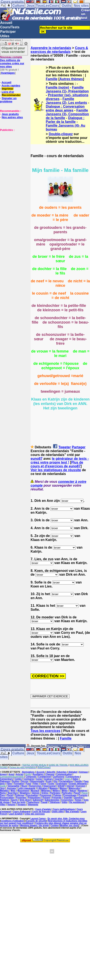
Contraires (29, 779)
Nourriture (13, 793)
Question (78, 798)
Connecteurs (6, 779)
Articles (20, 774)
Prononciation (7, 798)
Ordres (45, 793)
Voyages (21, 805)
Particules (67, 793)
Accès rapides (11, 86)
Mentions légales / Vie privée (35, 826)
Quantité (68, 798)
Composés (31, 777)
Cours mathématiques (64, 809)
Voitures (11, 805)
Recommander (11, 95)
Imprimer (8, 89)
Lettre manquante (27, 788)
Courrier (59, 779)
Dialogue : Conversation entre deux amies (65, 108)
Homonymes (35, 786)
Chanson (50, 774)
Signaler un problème (8, 100)
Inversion (81, 786)
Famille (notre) (57, 87)
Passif (77, 793)
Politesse (20, 795)
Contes (18, 779)
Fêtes (36, 784)
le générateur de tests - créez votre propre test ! (60, 460)
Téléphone (55, 802)
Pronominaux (70, 795)
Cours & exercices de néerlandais (59, 50)
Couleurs (48, 779)
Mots (13, 791)
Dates (75, 779)
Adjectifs (51, 772)
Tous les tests (19, 802)
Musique (35, 791)
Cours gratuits (12, 750)
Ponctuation (32, 795)
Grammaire (62, 784)
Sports (14, 800)
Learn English (16, 814)
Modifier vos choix (69, 826)
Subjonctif (38, 800)
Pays (2, 795)
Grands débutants (78, 784)
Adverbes (62, 772)
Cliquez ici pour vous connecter (13, 50)
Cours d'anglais (43, 809)
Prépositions (34, 798)
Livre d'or (8, 92)
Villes (3, 805)
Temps (78, 800)
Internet (70, 786)
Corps (39, 779)
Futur (29, 784)
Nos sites (81, 6)
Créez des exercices (35, 814)
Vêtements (33, 805)
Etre (56, 781)
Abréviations (28, 772)
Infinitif (61, 786)
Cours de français (41, 812)
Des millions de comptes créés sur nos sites (12, 62)
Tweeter (65, 447)
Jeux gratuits (10, 114)
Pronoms (83, 795)
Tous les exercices (45, 731)
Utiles (5, 36)
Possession (46, 795)
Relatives (5, 800)
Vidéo (64, 802)
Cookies (55, 826)
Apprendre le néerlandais (51, 48)
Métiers (56, 791)
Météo (65, 791)
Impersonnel (50, 786)
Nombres (83, 791)
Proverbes (21, 798)
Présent (46, 798)
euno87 (36, 459)
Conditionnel (45, 777)
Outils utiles (58, 812)
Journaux (11, 788)
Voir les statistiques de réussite (56, 470)
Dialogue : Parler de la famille (65, 120)
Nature (73, 791)
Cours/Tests (10, 27)
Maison (63, 788)
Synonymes (67, 800)
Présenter (57, 798)
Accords (40, 772)
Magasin (54, 788)
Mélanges (46, 791)
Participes (55, 793)
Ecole (49, 781)
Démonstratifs (37, 781)
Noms (3, 793)
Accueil (6, 23)
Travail (44, 802)
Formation (19, 784)
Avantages (8, 73)
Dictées (16, 781)
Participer (8, 32)
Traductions (33, 802)
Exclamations (66, 781)
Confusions (58, 777)
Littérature (42, 788)
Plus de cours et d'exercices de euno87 (57, 464)
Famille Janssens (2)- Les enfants (66, 101)
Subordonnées (52, 800)
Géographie (14, 786)
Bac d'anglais (72, 812)
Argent (3, 774)
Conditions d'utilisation (12, 821)
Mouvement (23, 791)
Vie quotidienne (77, 802)
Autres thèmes (71, 79)
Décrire (25, 781)
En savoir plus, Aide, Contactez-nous (66, 819)
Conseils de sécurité (36, 821)
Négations (25, 793)
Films (9, 784)
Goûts (51, 784)
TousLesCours (48, 6)
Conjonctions (73, 777)
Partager (79, 447)
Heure (24, 786)
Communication (64, 774)
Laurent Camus (38, 819)
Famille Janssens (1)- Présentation (67, 89)
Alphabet (73, 772)
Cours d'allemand (22, 812)
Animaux (83, 772)
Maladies (4, 791)
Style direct (25, 800)
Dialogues (5, 781)
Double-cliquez (61, 134)
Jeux (30, 6)
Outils (66, 6)
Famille (52, 79)
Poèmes (57, 795)
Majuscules (74, 788)
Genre (43, 784)
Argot (11, 774)
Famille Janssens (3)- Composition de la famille (67, 114)
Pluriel (10, 795)
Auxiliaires (38, 774)
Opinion (36, 793)
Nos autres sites (12, 117)
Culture (18, 6)
